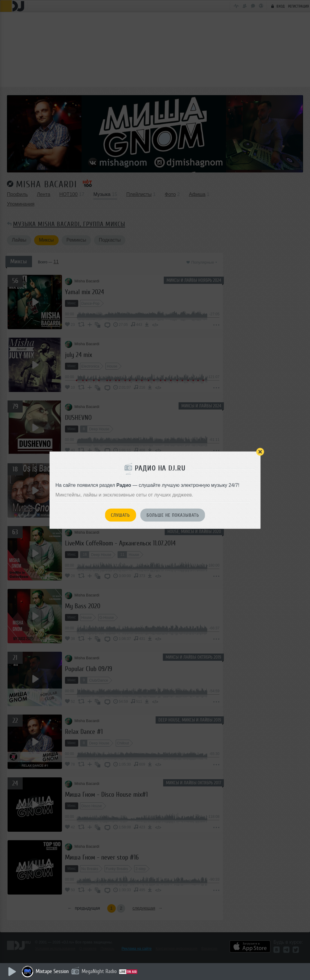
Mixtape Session (53, 971)
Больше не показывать (173, 515)
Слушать (120, 515)
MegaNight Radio (100, 971)
